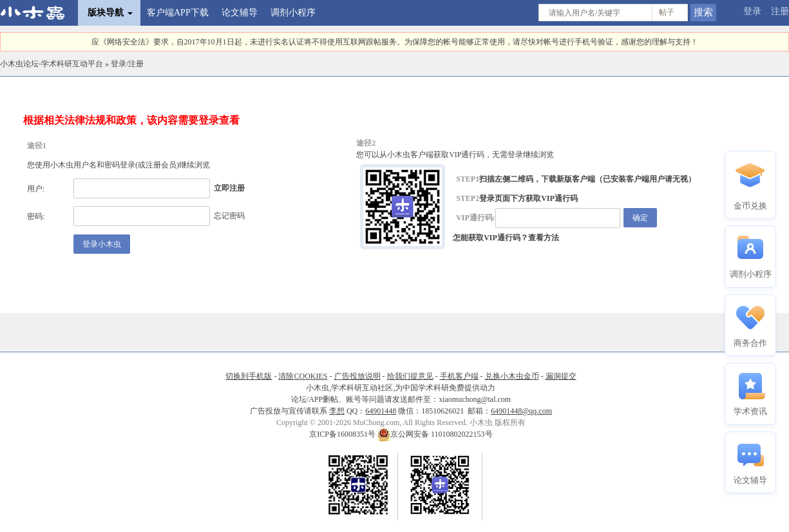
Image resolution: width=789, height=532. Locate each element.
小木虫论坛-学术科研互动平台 (52, 64)
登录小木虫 (102, 244)
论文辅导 (240, 13)
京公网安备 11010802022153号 (435, 434)
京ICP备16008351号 (343, 434)
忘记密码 (229, 216)
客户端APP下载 (178, 13)
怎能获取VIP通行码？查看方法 (506, 238)
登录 (752, 11)
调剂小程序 (293, 13)
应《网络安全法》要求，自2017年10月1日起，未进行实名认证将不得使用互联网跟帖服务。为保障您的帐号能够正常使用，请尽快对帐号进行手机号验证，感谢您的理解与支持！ (395, 42)
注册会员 (161, 165)
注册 (780, 11)
